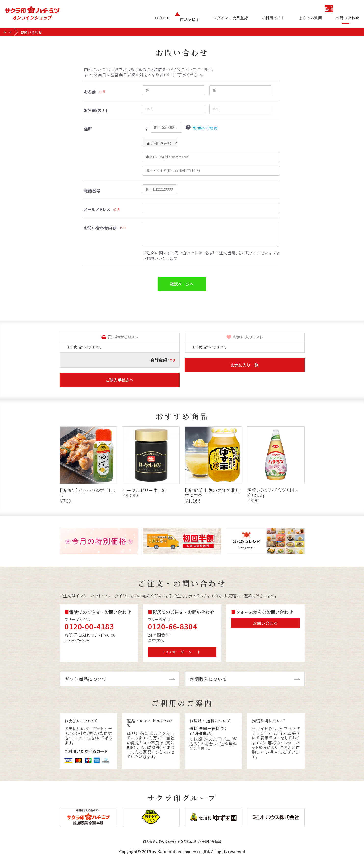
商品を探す (204, 19)
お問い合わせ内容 (100, 228)
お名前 (90, 92)
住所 (88, 129)
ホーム (9, 32)
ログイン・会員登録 (242, 19)
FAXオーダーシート (182, 652)
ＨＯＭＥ (177, 19)
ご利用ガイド (281, 19)
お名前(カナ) (96, 110)
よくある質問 (314, 19)
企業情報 (234, 849)
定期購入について (208, 679)
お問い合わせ (347, 19)
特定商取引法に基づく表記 (192, 849)
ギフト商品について (86, 679)
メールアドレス (97, 209)
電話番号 (92, 191)
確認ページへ (182, 284)
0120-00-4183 (89, 626)
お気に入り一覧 (245, 365)
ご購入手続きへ (120, 380)
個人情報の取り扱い (139, 849)
